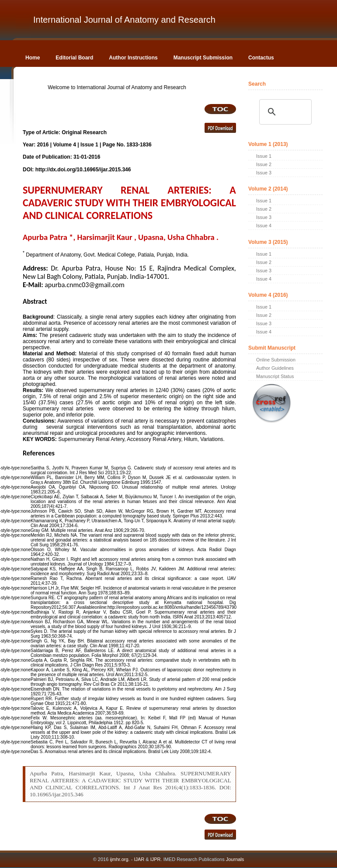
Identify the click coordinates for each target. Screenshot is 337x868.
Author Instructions (133, 58)
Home (33, 58)
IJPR (156, 859)
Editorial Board (74, 58)
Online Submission (276, 360)
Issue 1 (264, 156)
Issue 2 (264, 164)
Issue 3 (264, 173)
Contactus (261, 58)
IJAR (139, 859)
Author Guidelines (275, 368)
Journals (235, 859)
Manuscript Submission (203, 58)
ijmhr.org (119, 859)
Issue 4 (264, 226)
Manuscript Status (275, 376)
